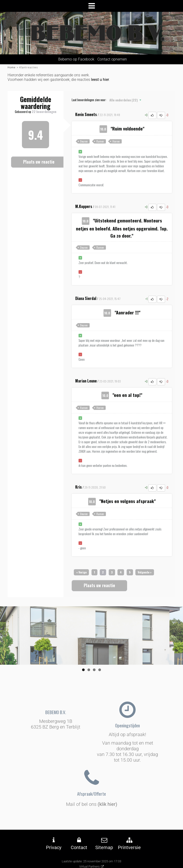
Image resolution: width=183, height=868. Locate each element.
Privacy (54, 847)
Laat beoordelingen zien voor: (89, 100)
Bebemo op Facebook (75, 59)
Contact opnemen (112, 59)
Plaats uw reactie (39, 162)
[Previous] (81, 572)
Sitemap (104, 847)
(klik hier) (107, 804)
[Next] (145, 572)
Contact (79, 847)
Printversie (129, 847)
